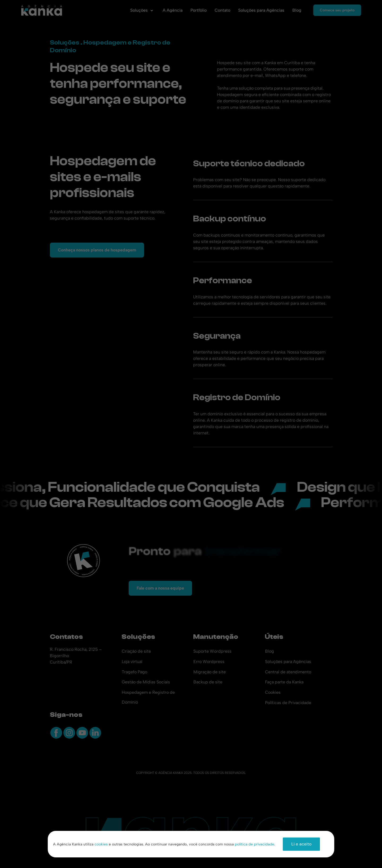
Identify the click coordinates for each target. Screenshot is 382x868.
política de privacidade (254, 844)
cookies (101, 844)
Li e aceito (301, 844)
